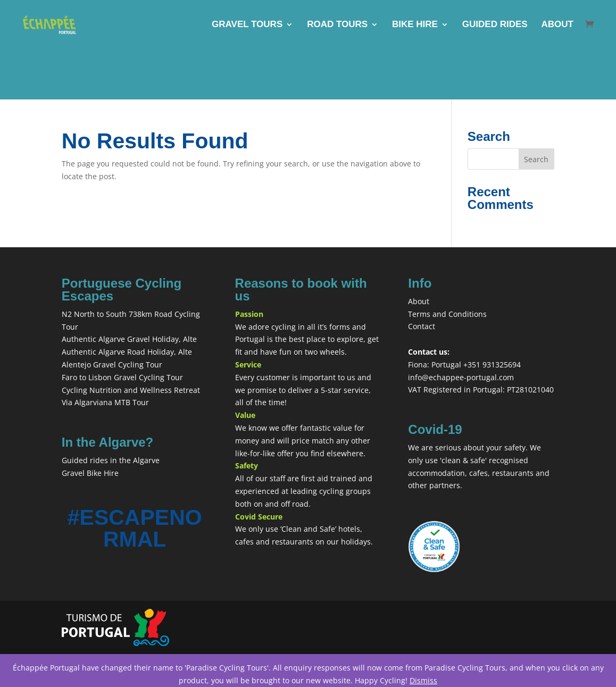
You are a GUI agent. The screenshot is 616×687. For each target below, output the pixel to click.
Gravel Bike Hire (90, 473)
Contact (422, 326)
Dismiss (423, 680)
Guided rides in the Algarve (111, 460)
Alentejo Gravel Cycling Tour (112, 365)
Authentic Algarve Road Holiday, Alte (127, 352)
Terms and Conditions (447, 314)
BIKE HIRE (415, 25)
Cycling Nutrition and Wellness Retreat (131, 390)
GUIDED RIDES (495, 25)
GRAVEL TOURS (247, 25)
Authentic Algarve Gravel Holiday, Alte (129, 339)
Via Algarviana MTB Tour (105, 402)
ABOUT (557, 25)
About (419, 301)
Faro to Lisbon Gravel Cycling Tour (122, 377)
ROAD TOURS (337, 25)
